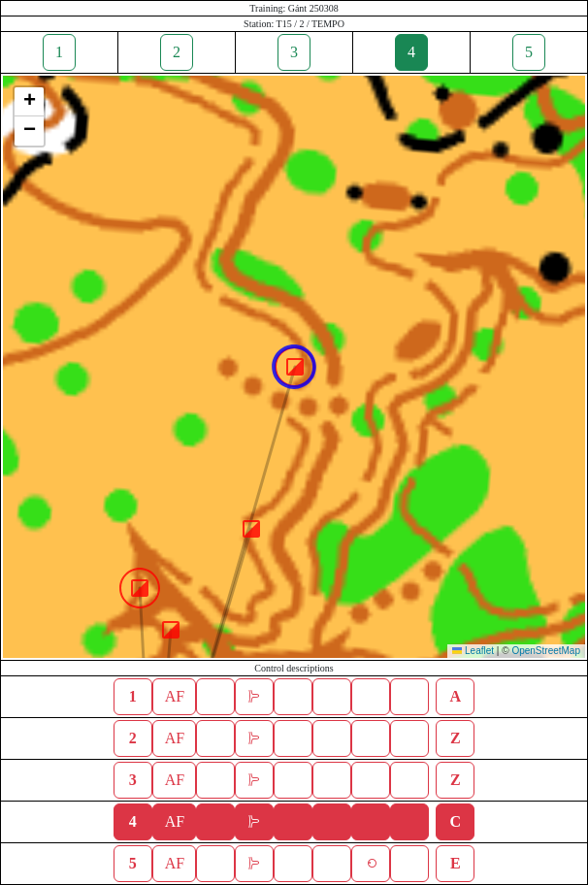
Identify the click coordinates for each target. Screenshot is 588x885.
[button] (171, 630)
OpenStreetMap (546, 651)
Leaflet (473, 651)
